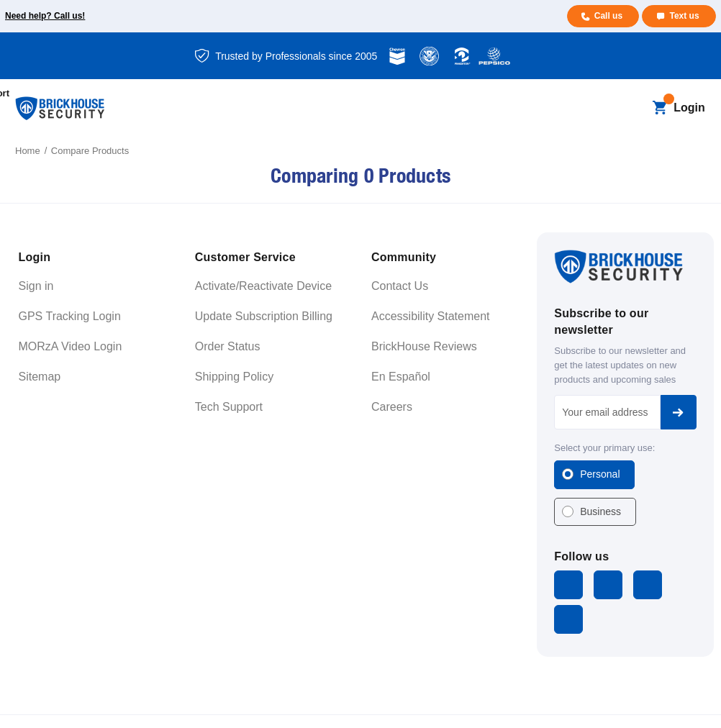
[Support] (520, 94)
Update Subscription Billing (264, 316)
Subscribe (679, 412)
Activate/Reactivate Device (263, 286)
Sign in (36, 286)
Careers (392, 407)
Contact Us (400, 286)
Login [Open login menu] (689, 108)
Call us (607, 16)
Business (600, 511)
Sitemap (40, 377)
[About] (157, 123)
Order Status (228, 346)
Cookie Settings (671, 703)
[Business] (380, 94)
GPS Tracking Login (70, 316)
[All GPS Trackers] (174, 94)
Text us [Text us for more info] (684, 16)
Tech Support (229, 407)
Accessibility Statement (431, 316)
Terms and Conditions (527, 703)
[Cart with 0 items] (659, 109)
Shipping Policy (234, 377)
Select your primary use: (604, 448)
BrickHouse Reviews (424, 346)
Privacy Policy (603, 703)
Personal (600, 474)
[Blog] (320, 94)
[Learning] (454, 94)
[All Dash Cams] (259, 94)
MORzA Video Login (71, 346)
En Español (401, 377)
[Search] (635, 109)
